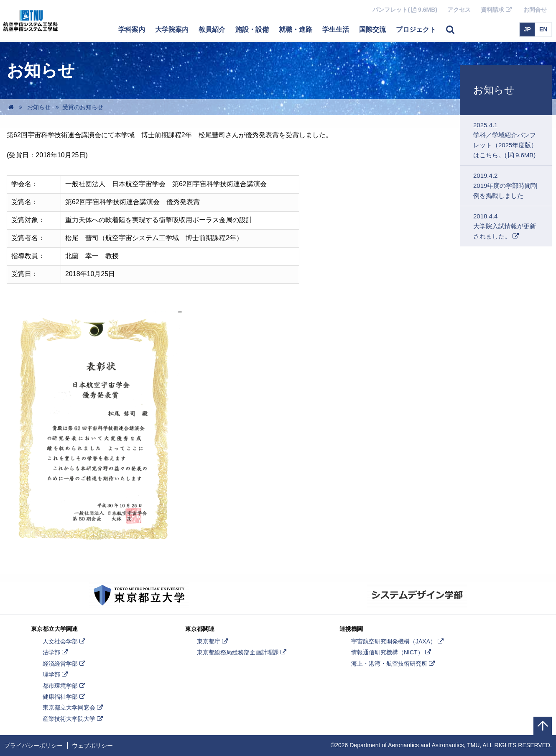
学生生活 (336, 29)
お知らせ (494, 90)
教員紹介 (212, 29)
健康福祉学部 (65, 697)
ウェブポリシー (92, 746)
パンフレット (407, 9)
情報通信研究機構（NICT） (392, 652)
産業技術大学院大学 (74, 719)
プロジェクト (416, 29)
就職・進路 (296, 29)
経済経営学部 (65, 664)
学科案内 (132, 29)
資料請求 (500, 12)
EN (543, 29)
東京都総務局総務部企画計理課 (242, 652)
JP (527, 29)
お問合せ (535, 10)
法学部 (56, 652)
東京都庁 (213, 641)
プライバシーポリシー (33, 746)
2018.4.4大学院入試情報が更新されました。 (505, 229)
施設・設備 (252, 29)
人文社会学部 (65, 641)
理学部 (56, 674)
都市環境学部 (65, 686)
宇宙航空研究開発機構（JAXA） (398, 641)
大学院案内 (172, 29)
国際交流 (372, 29)
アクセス (459, 10)
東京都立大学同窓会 (74, 707)
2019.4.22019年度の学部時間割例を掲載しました (505, 186)
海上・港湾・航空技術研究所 (394, 664)
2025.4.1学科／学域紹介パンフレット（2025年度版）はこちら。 (510, 140)
